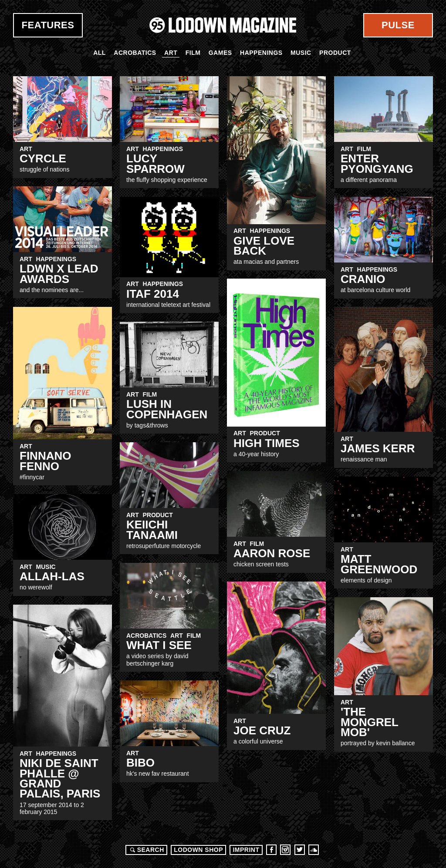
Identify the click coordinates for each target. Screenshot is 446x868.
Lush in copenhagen (167, 409)
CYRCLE (43, 158)
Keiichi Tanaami (152, 530)
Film (193, 53)
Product (335, 53)
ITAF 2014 (153, 294)
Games (220, 53)
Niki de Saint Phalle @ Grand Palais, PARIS (60, 778)
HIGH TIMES (267, 443)
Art (171, 53)
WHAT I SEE (159, 645)
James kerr (378, 448)
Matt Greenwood (379, 564)
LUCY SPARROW (155, 163)
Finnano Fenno (45, 461)
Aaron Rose (272, 553)
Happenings (261, 53)
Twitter (300, 850)
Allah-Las (52, 576)
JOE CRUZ (262, 730)
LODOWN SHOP (198, 850)
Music (301, 53)
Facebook (271, 850)
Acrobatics (135, 53)
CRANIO (363, 279)
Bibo (140, 763)
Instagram (285, 850)
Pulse (398, 25)
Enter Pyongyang (377, 163)
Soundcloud (314, 850)
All (100, 53)
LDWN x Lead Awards (59, 274)
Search (146, 850)
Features (48, 25)
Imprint (246, 850)
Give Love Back (264, 246)
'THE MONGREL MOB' (369, 722)
